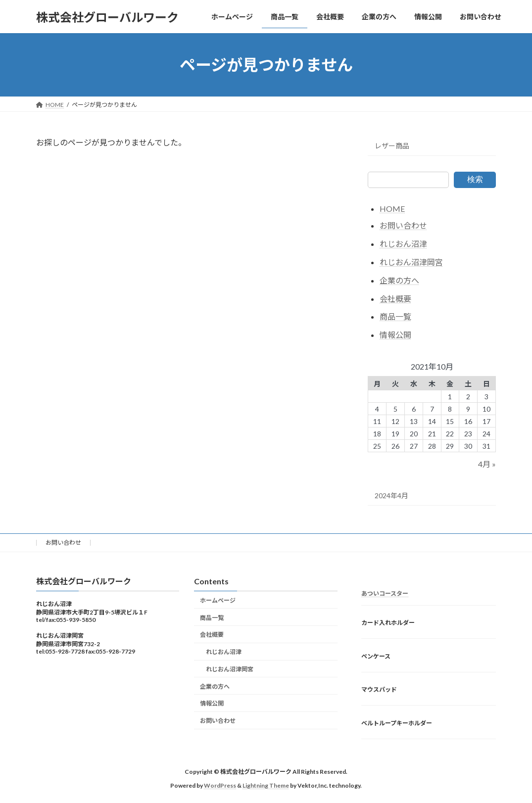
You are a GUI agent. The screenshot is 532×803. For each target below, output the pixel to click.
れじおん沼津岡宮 (411, 262)
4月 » (487, 464)
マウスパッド (379, 690)
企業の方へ (399, 280)
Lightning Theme (266, 786)
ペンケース (376, 656)
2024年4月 (391, 496)
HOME (392, 209)
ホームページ (218, 600)
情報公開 (395, 335)
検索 (475, 179)
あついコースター (385, 593)
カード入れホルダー (388, 623)
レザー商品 (392, 146)
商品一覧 (395, 317)
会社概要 (395, 299)
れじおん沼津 (403, 244)
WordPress (220, 786)
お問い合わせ (403, 226)
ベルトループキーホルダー (397, 723)
